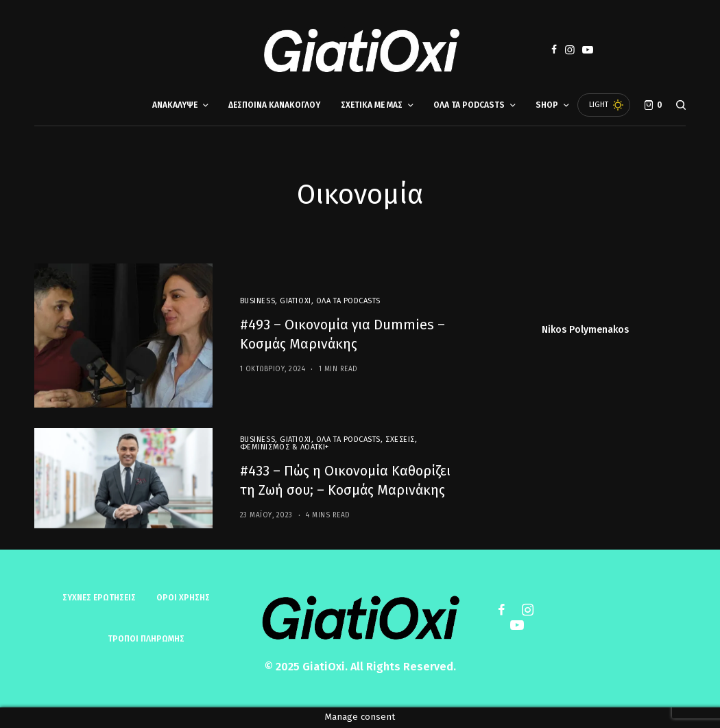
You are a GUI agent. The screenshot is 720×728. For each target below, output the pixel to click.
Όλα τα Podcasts (348, 301)
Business (257, 301)
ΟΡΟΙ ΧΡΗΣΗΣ (183, 598)
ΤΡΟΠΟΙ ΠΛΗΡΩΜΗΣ (146, 639)
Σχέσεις (400, 439)
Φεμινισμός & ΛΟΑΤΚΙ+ (285, 447)
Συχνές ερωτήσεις (99, 598)
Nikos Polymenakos (585, 330)
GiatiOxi (295, 301)
